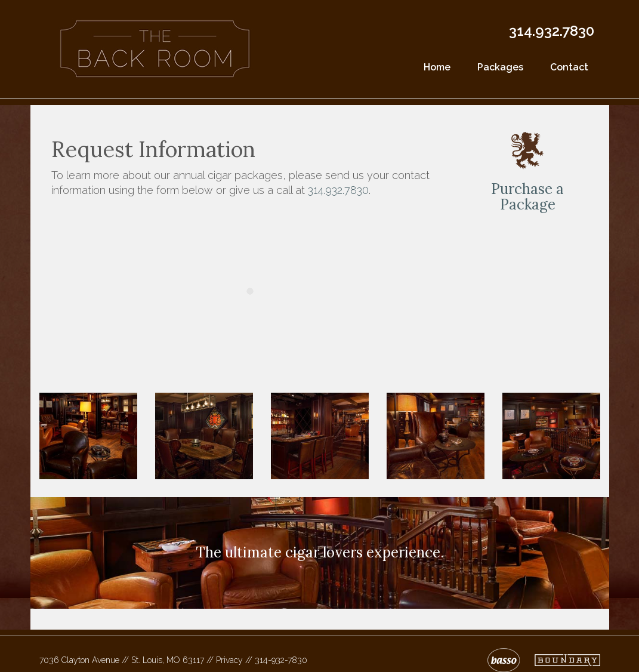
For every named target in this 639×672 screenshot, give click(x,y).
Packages (500, 67)
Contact (569, 67)
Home (437, 67)
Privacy (229, 660)
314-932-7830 (281, 660)
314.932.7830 (552, 31)
